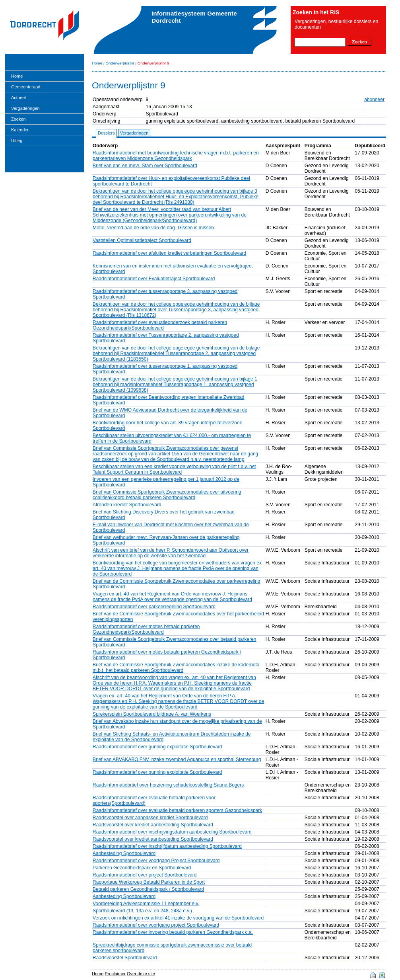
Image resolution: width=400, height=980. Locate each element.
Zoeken (18, 119)
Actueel (18, 98)
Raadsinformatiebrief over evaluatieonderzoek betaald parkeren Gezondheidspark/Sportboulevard (160, 325)
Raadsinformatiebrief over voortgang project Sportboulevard (156, 925)
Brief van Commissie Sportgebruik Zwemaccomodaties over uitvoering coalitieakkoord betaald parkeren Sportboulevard (167, 495)
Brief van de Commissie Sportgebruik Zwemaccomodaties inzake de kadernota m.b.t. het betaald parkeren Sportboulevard (176, 668)
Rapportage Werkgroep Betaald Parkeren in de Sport (149, 882)
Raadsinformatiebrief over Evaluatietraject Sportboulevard (154, 279)
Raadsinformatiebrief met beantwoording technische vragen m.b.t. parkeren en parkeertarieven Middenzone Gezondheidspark (176, 156)
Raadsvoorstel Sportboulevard (125, 958)
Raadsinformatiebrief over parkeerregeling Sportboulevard (154, 607)
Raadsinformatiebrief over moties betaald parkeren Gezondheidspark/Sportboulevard (146, 629)
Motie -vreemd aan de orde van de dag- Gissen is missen (153, 228)
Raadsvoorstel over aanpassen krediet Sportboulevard (150, 818)
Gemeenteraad (26, 87)
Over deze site (141, 974)
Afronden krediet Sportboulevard (127, 505)
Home (17, 76)
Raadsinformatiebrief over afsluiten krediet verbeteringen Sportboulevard (169, 253)
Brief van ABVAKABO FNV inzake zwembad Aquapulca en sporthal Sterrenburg (177, 759)
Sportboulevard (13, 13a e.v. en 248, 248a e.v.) (142, 911)
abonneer (374, 100)
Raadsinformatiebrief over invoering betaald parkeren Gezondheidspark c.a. (173, 932)
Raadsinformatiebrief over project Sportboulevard (145, 875)
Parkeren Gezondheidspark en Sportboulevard (142, 868)
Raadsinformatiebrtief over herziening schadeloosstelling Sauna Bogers (168, 785)
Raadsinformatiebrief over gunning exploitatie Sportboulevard (157, 747)
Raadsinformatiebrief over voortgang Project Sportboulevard (156, 861)
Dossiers (106, 133)
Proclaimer (115, 974)
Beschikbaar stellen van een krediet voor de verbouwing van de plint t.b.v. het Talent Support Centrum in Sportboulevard (174, 469)
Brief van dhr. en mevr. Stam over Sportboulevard (145, 166)
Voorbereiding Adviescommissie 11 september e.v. (146, 904)
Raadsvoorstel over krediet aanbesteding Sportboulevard (153, 825)
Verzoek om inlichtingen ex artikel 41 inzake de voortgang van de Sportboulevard (178, 918)
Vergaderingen (25, 108)
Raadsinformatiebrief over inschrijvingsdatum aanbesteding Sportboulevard (172, 832)
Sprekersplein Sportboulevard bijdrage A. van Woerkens (152, 714)
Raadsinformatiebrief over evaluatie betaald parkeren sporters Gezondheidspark (177, 810)
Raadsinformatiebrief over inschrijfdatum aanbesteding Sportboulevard (167, 846)
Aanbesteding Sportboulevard (124, 853)
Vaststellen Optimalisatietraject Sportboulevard (142, 240)
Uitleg (17, 141)
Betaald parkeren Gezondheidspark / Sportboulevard (148, 889)
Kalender (20, 130)
